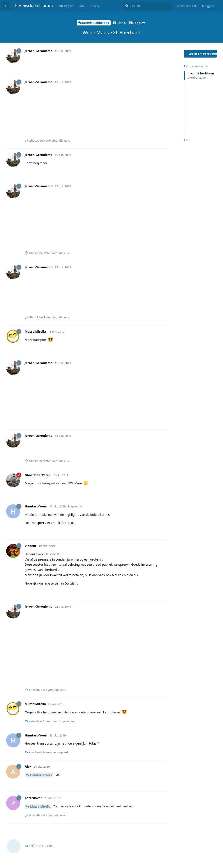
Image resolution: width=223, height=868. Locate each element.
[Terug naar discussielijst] (6, 6)
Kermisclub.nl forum (34, 5)
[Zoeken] (148, 6)
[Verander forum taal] (187, 6)
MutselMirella (40, 806)
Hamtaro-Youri (41, 775)
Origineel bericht (196, 66)
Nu (187, 140)
